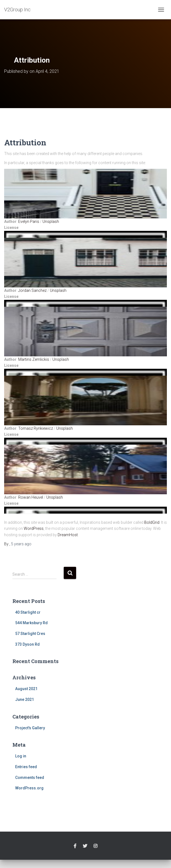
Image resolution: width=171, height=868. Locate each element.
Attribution (25, 142)
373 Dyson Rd (27, 644)
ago (21, 544)
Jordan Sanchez (32, 290)
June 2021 (25, 699)
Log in (21, 756)
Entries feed (26, 767)
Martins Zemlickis (34, 359)
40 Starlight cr (28, 612)
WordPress (34, 528)
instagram (95, 846)
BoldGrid (152, 522)
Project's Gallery (30, 728)
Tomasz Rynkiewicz (36, 428)
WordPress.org (29, 788)
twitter (85, 846)
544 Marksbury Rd (31, 623)
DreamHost (68, 535)
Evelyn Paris (29, 221)
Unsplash (51, 221)
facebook (75, 846)
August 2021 (26, 689)
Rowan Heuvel (31, 497)
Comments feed (30, 778)
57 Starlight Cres (30, 634)
